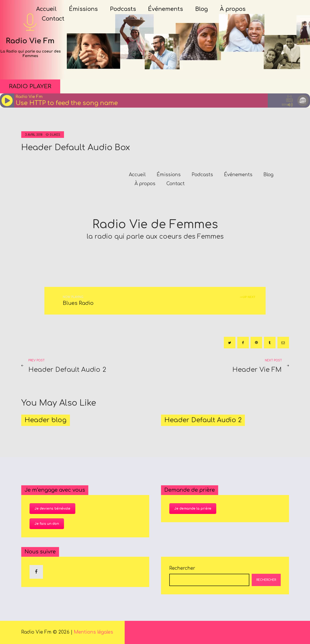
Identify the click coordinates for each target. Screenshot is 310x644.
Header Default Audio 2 (203, 420)
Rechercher (182, 568)
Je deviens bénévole (52, 509)
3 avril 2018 (34, 135)
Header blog (46, 420)
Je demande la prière (193, 509)
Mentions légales (93, 632)
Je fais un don (47, 524)
